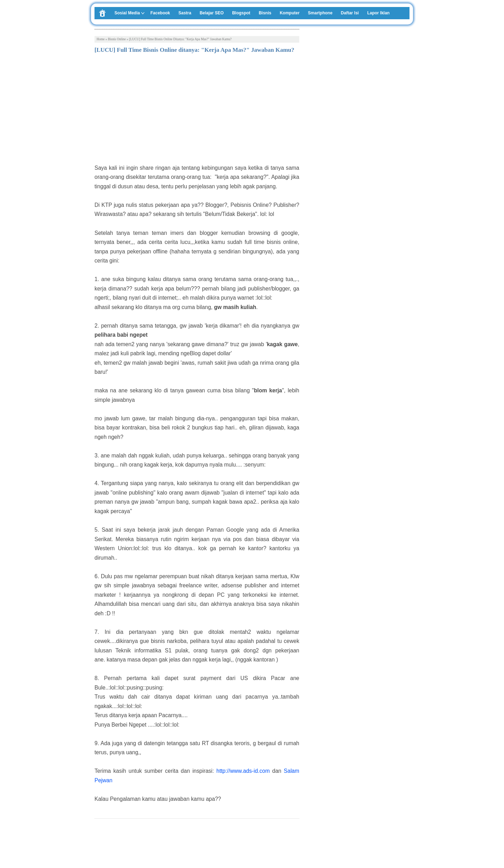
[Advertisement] (197, 111)
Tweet (101, 843)
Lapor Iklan (378, 13)
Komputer (290, 13)
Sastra (185, 13)
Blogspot (241, 13)
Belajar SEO (212, 13)
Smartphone (320, 13)
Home (101, 39)
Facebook (160, 13)
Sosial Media (127, 13)
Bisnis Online (117, 39)
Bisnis (265, 13)
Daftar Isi (350, 13)
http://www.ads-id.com (243, 771)
